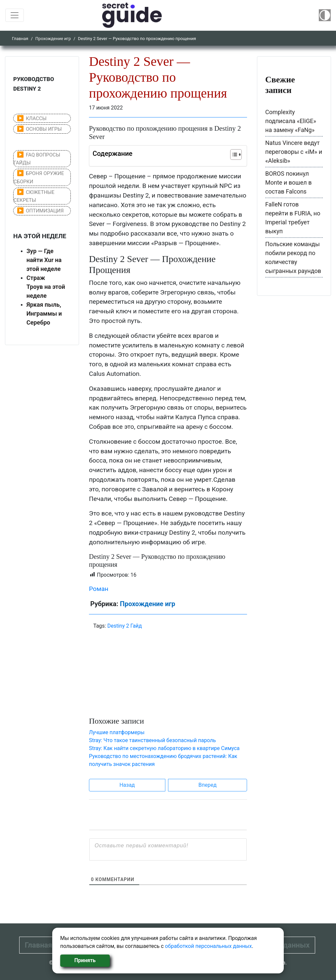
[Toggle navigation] (15, 15)
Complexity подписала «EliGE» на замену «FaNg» (291, 121)
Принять (85, 960)
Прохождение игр (53, 39)
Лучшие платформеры (117, 732)
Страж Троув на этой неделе (46, 287)
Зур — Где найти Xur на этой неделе (44, 260)
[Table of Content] (236, 155)
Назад (127, 785)
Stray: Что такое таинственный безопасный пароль (152, 740)
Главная (20, 39)
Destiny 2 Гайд (125, 626)
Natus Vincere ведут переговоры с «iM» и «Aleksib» (294, 152)
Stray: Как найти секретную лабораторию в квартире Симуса (164, 748)
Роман (99, 589)
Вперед (208, 785)
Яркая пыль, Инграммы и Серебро (44, 313)
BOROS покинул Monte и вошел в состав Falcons (289, 182)
